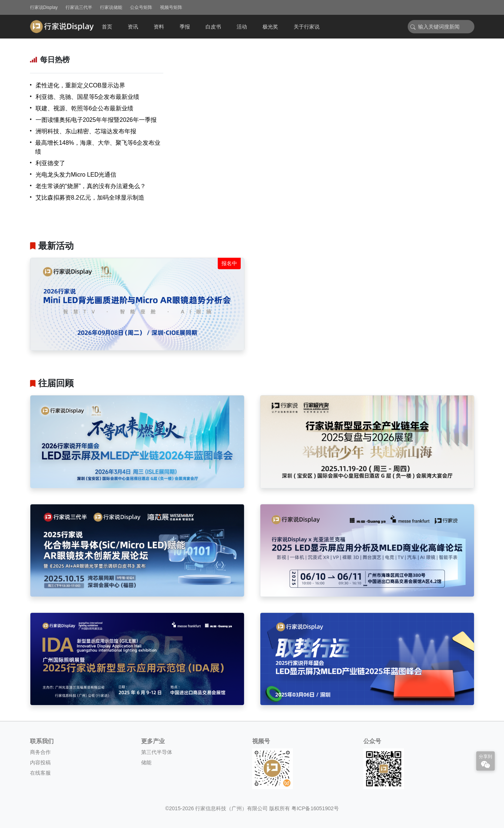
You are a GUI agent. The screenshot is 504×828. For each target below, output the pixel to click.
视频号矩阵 (171, 7)
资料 (159, 27)
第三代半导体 (157, 752)
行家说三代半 (79, 7)
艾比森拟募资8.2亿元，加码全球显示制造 (90, 198)
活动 (242, 27)
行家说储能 (111, 7)
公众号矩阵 (141, 7)
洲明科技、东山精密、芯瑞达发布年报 (86, 131)
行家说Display (44, 7)
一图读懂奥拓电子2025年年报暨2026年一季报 (96, 120)
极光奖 (270, 27)
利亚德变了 (50, 163)
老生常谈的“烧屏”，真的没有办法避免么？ (91, 186)
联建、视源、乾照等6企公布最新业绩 (85, 108)
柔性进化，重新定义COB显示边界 (81, 85)
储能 (146, 762)
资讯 (133, 27)
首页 (107, 27)
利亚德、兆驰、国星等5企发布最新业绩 (88, 97)
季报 (185, 27)
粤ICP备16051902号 (315, 808)
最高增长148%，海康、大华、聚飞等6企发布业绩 (98, 147)
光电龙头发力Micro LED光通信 (76, 175)
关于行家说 (307, 27)
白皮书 (213, 27)
